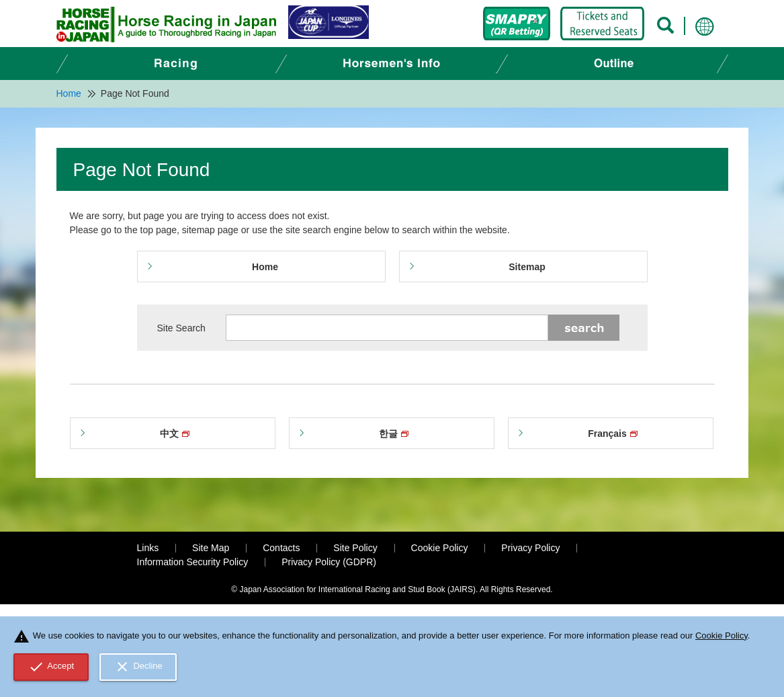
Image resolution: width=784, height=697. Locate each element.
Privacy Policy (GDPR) (329, 562)
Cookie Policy (440, 548)
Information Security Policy (193, 562)
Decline (138, 667)
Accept (51, 667)
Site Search (181, 328)
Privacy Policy (530, 548)
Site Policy (355, 548)
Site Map (211, 548)
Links (148, 548)
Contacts (281, 548)
